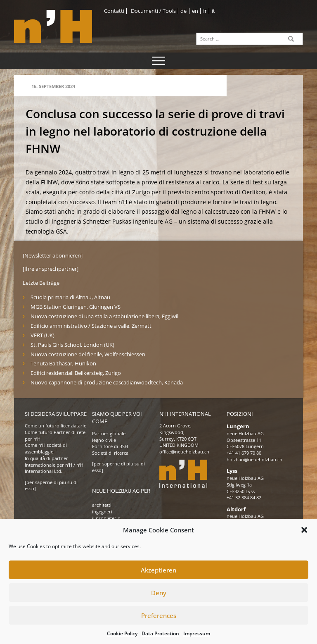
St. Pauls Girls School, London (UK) (72, 345)
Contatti (114, 11)
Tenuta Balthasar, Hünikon (63, 364)
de (183, 11)
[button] (304, 530)
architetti (102, 505)
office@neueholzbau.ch (184, 452)
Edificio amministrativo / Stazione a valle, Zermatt (91, 326)
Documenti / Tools (153, 11)
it (213, 11)
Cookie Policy (122, 633)
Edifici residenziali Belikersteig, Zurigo (76, 373)
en (195, 11)
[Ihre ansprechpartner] (51, 269)
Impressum (197, 633)
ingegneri (102, 512)
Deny (159, 593)
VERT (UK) (43, 335)
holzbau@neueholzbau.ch (254, 460)
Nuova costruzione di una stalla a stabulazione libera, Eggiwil (104, 316)
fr (205, 11)
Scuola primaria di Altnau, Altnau (70, 297)
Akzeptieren (158, 570)
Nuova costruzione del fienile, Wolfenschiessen (88, 354)
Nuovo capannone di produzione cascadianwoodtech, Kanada (107, 383)
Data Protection (160, 633)
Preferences (159, 615)
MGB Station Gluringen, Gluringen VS (76, 307)
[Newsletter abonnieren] (53, 256)
